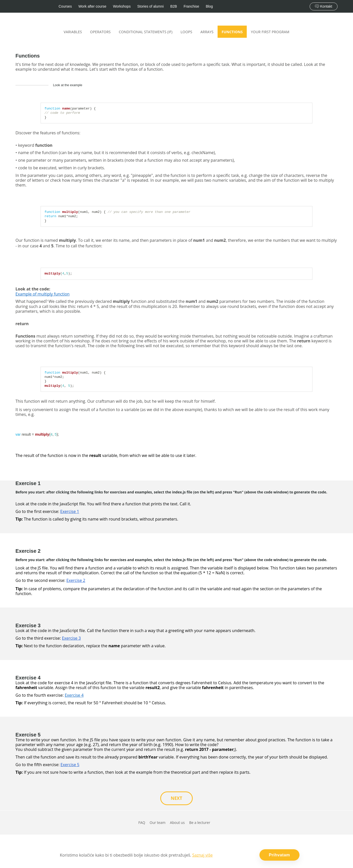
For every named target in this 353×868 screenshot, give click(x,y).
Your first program (270, 32)
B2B (173, 6)
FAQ (142, 823)
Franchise (191, 6)
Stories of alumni (150, 6)
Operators (100, 32)
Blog (209, 6)
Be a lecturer (200, 823)
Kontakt (324, 6)
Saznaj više (202, 856)
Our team (157, 823)
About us (177, 823)
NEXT (176, 798)
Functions (232, 32)
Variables (73, 32)
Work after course (92, 6)
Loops (186, 32)
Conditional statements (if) (146, 32)
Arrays (207, 32)
